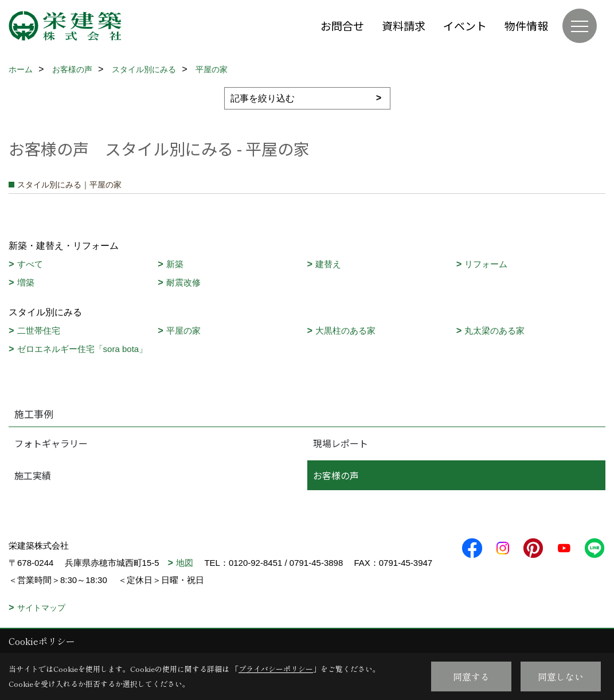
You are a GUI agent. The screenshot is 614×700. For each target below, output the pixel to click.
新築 (175, 264)
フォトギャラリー (51, 443)
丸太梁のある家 (494, 331)
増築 (26, 282)
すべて (30, 264)
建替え (328, 264)
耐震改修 (183, 282)
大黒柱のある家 (345, 331)
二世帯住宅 (39, 331)
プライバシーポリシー (276, 669)
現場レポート (341, 443)
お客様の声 (336, 475)
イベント (465, 26)
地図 (185, 563)
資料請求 (404, 26)
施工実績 (33, 475)
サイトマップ (41, 608)
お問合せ (342, 26)
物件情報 (526, 26)
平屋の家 (183, 331)
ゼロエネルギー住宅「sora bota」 (83, 349)
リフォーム (486, 264)
